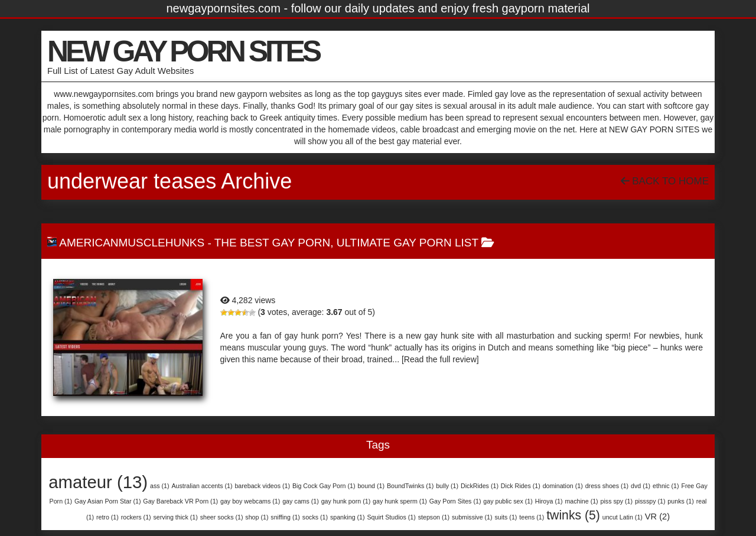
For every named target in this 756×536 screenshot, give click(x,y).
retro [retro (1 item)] (107, 517)
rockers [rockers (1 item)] (136, 517)
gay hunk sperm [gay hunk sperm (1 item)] (400, 501)
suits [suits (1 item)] (506, 517)
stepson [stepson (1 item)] (434, 517)
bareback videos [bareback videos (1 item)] (262, 486)
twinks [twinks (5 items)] (573, 515)
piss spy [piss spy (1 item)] (617, 501)
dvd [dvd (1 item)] (641, 486)
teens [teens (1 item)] (532, 517)
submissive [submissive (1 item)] (472, 517)
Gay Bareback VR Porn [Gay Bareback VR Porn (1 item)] (180, 501)
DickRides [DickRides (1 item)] (480, 486)
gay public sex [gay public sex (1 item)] (508, 501)
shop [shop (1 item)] (257, 517)
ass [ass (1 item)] (160, 486)
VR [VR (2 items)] (657, 516)
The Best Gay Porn (272, 243)
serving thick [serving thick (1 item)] (176, 517)
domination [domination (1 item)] (563, 486)
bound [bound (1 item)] (371, 486)
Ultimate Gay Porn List (408, 243)
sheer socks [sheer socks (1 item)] (222, 517)
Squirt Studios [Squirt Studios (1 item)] (391, 517)
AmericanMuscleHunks (132, 243)
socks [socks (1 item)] (315, 517)
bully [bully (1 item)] (447, 486)
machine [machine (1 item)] (581, 501)
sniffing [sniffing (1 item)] (285, 517)
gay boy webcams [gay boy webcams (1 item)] (250, 501)
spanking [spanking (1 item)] (348, 517)
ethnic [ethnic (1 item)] (666, 486)
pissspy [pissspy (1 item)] (650, 501)
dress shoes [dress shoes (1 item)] (607, 486)
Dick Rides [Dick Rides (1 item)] (521, 486)
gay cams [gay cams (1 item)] (301, 501)
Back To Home (665, 181)
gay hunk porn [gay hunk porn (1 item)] (346, 501)
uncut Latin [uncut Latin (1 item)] (623, 517)
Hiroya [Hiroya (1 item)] (549, 501)
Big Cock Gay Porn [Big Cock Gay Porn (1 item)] (324, 486)
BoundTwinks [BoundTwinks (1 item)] (410, 486)
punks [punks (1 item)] (680, 501)
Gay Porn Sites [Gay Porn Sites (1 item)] (455, 501)
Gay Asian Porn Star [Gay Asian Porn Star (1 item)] (108, 501)
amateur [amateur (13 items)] (98, 482)
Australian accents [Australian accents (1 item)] (202, 486)
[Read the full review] (440, 359)
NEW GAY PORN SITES (183, 51)
